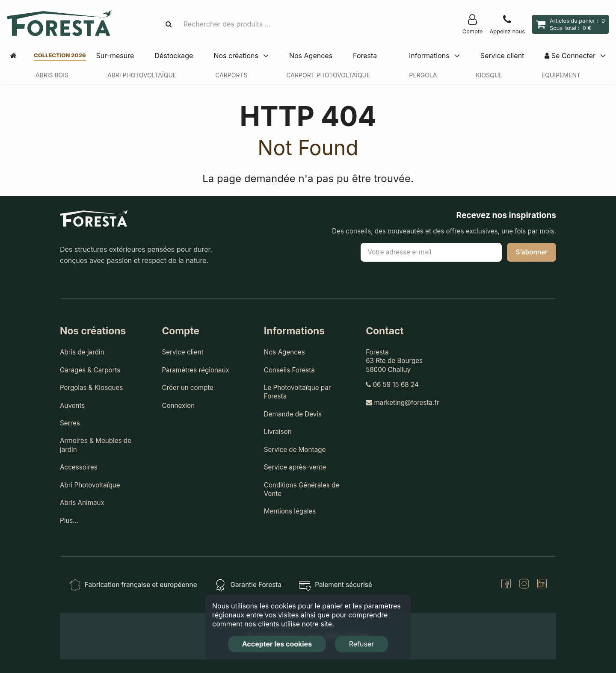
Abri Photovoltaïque (142, 75)
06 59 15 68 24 (392, 385)
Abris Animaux (82, 503)
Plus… (69, 521)
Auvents (72, 406)
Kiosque (489, 75)
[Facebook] (506, 585)
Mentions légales (290, 511)
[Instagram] (524, 585)
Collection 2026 (60, 55)
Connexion (178, 406)
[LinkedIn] (542, 585)
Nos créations (236, 56)
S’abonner (532, 252)
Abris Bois (52, 75)
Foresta (365, 56)
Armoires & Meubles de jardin (96, 445)
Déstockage (174, 56)
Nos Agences (311, 56)
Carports (231, 75)
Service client (502, 56)
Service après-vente (295, 467)
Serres (70, 423)
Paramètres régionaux (195, 370)
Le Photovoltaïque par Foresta (298, 392)
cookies (283, 606)
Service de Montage (295, 450)
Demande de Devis (293, 414)
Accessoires (79, 467)
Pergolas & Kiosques (91, 388)
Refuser (362, 644)
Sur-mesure (115, 56)
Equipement (561, 75)
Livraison (278, 432)
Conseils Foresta (289, 370)
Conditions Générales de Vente (302, 489)
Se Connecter (570, 56)
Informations (429, 56)
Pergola (423, 75)
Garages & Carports (90, 370)
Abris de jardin (82, 352)
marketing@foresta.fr (402, 403)
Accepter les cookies (277, 644)
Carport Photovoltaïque (328, 75)
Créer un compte (188, 388)
